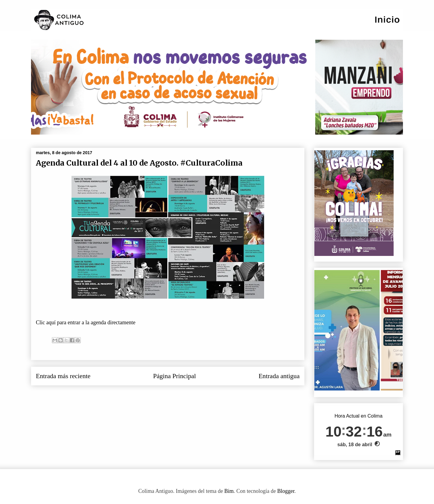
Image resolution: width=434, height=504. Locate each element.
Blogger (286, 491)
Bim (229, 491)
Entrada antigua (279, 376)
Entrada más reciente (63, 376)
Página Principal (175, 376)
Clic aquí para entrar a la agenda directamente (86, 322)
